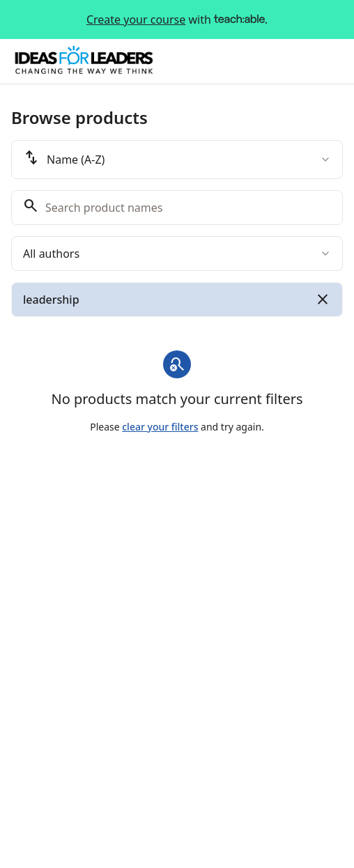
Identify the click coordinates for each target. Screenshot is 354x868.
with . (177, 20)
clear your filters (160, 427)
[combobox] (177, 160)
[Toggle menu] (329, 61)
